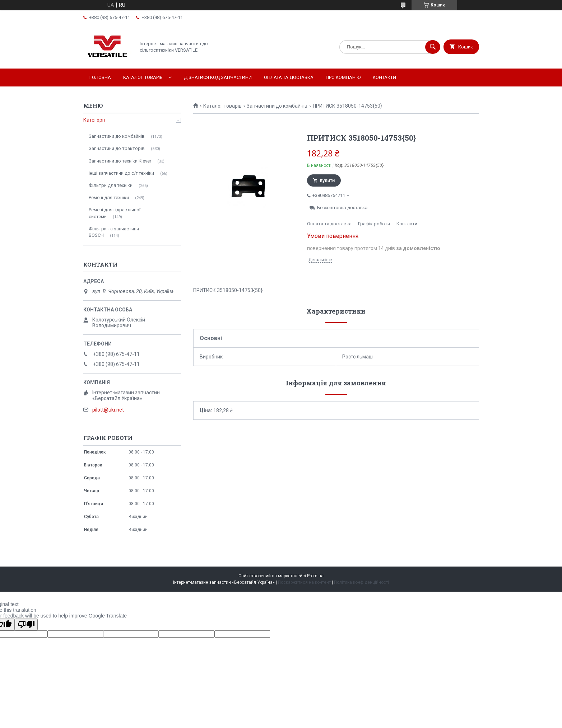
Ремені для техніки (109, 198)
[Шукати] (433, 47)
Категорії (94, 120)
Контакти (384, 77)
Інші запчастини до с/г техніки (121, 173)
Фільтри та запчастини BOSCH (114, 232)
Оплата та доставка (289, 77)
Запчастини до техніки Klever (120, 161)
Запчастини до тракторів (117, 148)
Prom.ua (315, 576)
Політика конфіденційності (361, 582)
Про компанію (343, 77)
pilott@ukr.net (108, 410)
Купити (328, 180)
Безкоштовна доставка (342, 208)
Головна (100, 77)
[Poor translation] (26, 624)
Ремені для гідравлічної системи (115, 213)
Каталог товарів (143, 77)
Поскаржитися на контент (304, 582)
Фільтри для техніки (111, 185)
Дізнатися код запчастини (218, 77)
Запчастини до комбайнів (277, 106)
